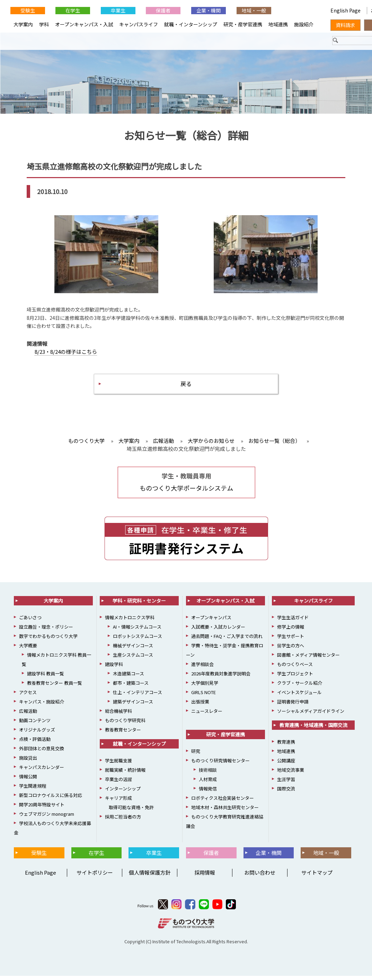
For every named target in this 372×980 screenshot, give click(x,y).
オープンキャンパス (211, 622)
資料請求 (345, 25)
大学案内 (23, 24)
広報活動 (28, 715)
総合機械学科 (118, 715)
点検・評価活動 (35, 743)
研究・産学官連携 (243, 24)
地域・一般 (254, 10)
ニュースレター (207, 715)
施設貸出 (28, 762)
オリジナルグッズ (37, 734)
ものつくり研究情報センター (220, 765)
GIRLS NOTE (203, 696)
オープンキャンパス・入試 (84, 24)
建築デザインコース (133, 706)
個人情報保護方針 (150, 877)
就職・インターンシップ (191, 24)
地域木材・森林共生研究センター (225, 811)
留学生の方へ (291, 650)
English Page (346, 10)
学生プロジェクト (295, 678)
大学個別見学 (205, 687)
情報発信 (208, 793)
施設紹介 (304, 24)
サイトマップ (317, 877)
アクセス (28, 696)
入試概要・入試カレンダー (218, 631)
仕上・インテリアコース (138, 696)
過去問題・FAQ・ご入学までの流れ (227, 640)
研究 (196, 755)
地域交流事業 (291, 774)
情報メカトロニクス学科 (130, 622)
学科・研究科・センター (139, 605)
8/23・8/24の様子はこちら (66, 353)
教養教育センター (123, 734)
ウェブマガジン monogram (47, 818)
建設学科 (114, 668)
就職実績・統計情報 (125, 774)
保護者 (163, 10)
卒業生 (118, 10)
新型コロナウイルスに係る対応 (51, 799)
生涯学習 (286, 783)
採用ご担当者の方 (123, 821)
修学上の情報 (291, 631)
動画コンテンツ (35, 724)
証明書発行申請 (293, 706)
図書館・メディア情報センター (308, 659)
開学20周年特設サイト (42, 809)
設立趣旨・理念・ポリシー (46, 631)
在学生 (73, 10)
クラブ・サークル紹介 (300, 687)
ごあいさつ (30, 622)
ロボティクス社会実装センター (223, 802)
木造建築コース (129, 678)
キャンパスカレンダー (42, 771)
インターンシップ (123, 793)
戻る (186, 387)
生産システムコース (133, 659)
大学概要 (28, 650)
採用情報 (205, 877)
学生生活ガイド (293, 622)
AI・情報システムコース (137, 631)
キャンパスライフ (139, 24)
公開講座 (286, 765)
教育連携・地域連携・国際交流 (313, 729)
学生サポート (291, 640)
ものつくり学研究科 (125, 724)
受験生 (28, 10)
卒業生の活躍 (118, 783)
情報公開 (28, 781)
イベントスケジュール (299, 696)
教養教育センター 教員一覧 (55, 687)
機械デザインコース (133, 650)
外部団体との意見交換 (42, 752)
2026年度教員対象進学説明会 (221, 678)
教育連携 (286, 746)
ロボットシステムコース (138, 640)
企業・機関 (209, 10)
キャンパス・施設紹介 (42, 706)
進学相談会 (202, 668)
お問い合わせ (260, 877)
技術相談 (208, 774)
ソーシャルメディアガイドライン (311, 715)
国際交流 (286, 793)
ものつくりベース (295, 668)
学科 (44, 24)
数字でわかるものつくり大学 (48, 640)
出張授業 (200, 706)
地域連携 (278, 24)
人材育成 (208, 783)
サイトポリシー (95, 877)
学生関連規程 (33, 790)
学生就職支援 (118, 765)
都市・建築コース (131, 687)
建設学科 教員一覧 (46, 678)
